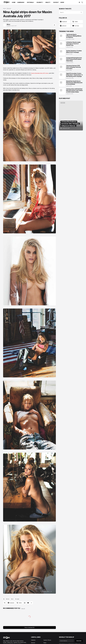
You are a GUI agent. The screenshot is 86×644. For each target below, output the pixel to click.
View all (23, 609)
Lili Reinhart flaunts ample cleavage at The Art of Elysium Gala (73, 44)
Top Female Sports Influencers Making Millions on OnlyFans (74, 36)
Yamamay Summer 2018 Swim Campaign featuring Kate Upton (73, 67)
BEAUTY (48, 2)
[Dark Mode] (79, 2)
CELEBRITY (40, 2)
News (45, 643)
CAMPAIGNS (21, 2)
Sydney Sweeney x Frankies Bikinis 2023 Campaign (74, 51)
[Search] (82, 2)
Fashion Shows (47, 640)
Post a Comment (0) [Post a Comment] (29, 628)
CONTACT (56, 2)
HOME (14, 2)
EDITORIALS (30, 2)
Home (4, 8)
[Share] (54, 25)
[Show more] (31, 603)
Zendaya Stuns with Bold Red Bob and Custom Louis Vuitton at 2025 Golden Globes (74, 90)
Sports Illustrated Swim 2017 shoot (40, 73)
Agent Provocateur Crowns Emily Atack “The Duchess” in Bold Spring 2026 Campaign (74, 75)
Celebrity (33, 640)
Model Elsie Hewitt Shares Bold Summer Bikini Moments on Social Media (74, 83)
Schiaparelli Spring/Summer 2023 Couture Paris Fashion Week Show (74, 59)
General (33, 643)
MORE (62, 2)
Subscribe (79, 641)
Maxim (12, 599)
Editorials (9, 8)
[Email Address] (66, 641)
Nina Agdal (17, 599)
